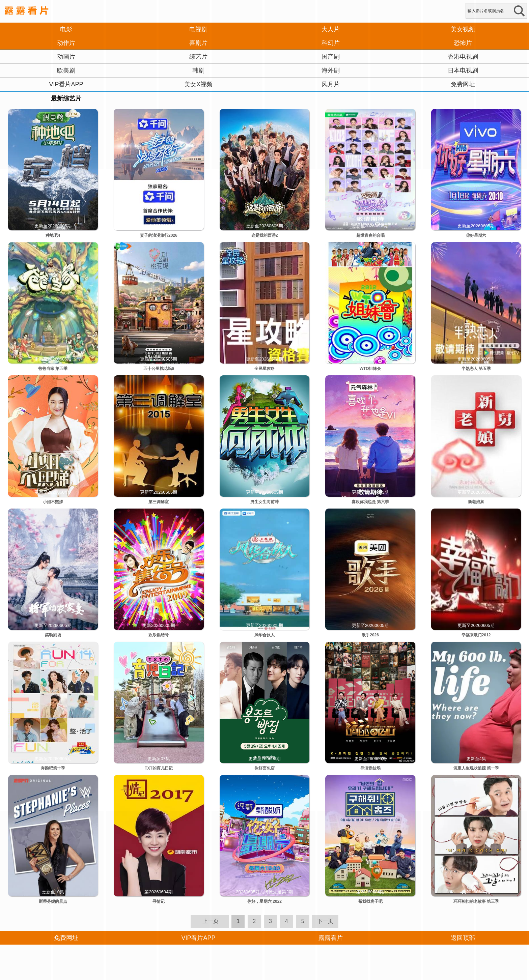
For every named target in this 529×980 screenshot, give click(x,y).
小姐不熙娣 (53, 502)
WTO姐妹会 (370, 369)
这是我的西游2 (265, 235)
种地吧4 (53, 235)
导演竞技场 (370, 768)
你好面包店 (264, 768)
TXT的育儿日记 (159, 768)
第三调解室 (159, 502)
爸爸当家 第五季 (53, 369)
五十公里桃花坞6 (159, 369)
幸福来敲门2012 (476, 635)
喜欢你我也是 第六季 (370, 502)
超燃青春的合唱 (370, 235)
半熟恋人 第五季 (476, 369)
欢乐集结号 (159, 635)
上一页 (211, 921)
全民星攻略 (264, 369)
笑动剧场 (53, 635)
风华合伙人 (264, 635)
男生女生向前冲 (264, 502)
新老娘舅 (476, 502)
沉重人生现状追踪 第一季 (476, 768)
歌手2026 (370, 635)
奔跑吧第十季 (53, 768)
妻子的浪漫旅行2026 (159, 235)
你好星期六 (476, 235)
